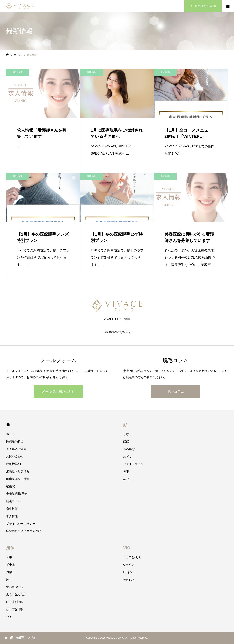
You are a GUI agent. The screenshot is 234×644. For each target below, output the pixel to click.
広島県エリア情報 (18, 471)
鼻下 (126, 471)
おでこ (128, 456)
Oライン (129, 565)
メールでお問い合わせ (58, 391)
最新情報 (18, 72)
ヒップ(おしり (132, 557)
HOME (8, 424)
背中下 (11, 557)
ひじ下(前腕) (14, 609)
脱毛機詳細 (13, 464)
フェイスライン (133, 464)
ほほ (126, 441)
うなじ (128, 434)
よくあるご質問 (16, 449)
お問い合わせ (15, 456)
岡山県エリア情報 (18, 479)
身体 (10, 548)
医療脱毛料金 (15, 441)
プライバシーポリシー (21, 524)
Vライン (128, 580)
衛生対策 (12, 509)
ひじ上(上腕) (14, 602)
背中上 (11, 565)
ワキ (9, 617)
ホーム (11, 434)
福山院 (11, 486)
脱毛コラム (176, 391)
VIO (127, 548)
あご (126, 479)
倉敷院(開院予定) (17, 494)
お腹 (9, 572)
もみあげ (129, 449)
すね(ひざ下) (14, 587)
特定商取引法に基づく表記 (24, 531)
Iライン (128, 572)
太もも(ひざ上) (16, 594)
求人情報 (12, 516)
